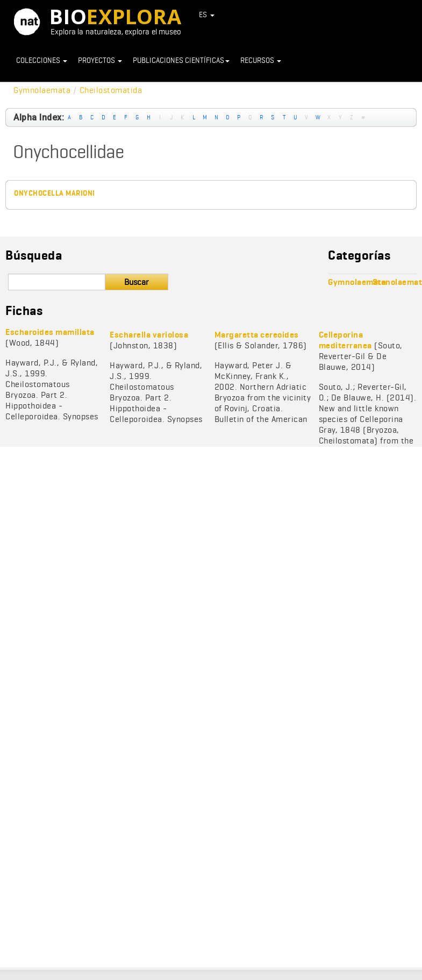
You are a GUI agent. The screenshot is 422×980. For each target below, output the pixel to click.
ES (207, 15)
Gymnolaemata (42, 90)
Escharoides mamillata (50, 332)
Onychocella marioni (55, 193)
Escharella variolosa (149, 335)
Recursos (261, 60)
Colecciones (42, 60)
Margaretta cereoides (257, 335)
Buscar (137, 282)
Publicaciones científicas (181, 60)
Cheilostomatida (111, 90)
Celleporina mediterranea (345, 340)
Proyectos (100, 60)
